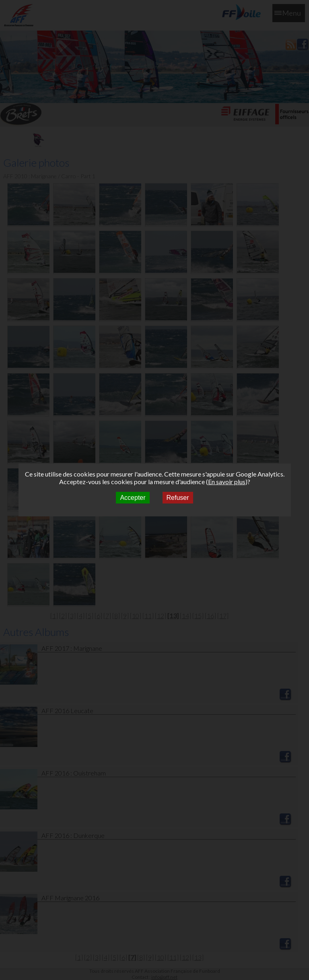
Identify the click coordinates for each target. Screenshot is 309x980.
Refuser (178, 498)
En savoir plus (227, 482)
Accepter (133, 498)
